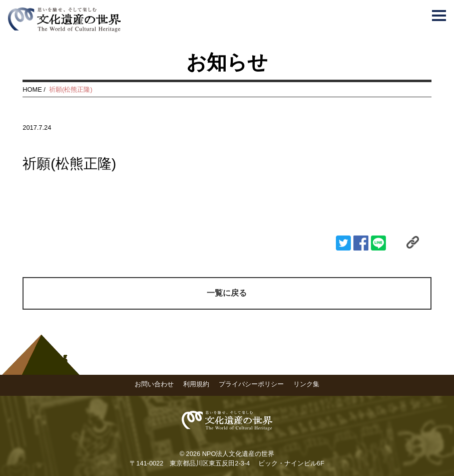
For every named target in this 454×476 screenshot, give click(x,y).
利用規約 (196, 384)
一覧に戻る (227, 293)
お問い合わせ (154, 384)
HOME (32, 89)
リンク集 (306, 384)
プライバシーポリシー (251, 384)
